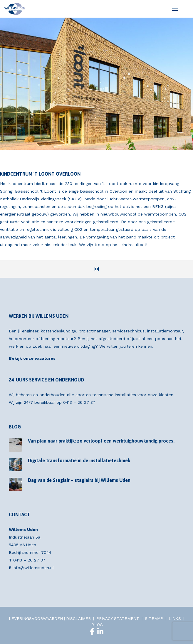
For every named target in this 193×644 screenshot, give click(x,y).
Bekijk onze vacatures (32, 358)
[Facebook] (92, 631)
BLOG (97, 625)
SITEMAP (154, 618)
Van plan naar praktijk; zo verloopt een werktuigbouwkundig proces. (101, 441)
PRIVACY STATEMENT (118, 618)
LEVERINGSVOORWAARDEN (36, 618)
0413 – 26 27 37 (79, 402)
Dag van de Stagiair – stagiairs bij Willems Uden (79, 480)
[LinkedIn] (100, 631)
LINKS (175, 618)
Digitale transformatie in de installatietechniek (79, 460)
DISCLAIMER (78, 618)
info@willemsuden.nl (33, 568)
